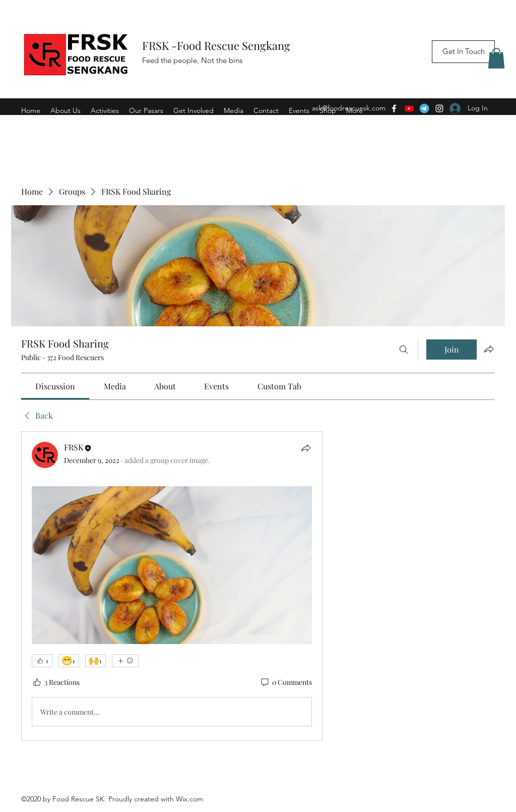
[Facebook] (394, 108)
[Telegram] (424, 108)
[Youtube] (409, 108)
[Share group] (489, 349)
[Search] (404, 350)
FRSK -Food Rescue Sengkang (217, 45)
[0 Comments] (286, 682)
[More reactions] (125, 661)
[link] (55, 386)
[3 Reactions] (56, 682)
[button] (496, 58)
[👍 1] (42, 661)
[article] (172, 586)
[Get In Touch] (463, 52)
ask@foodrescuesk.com (349, 108)
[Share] (306, 448)
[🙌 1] (95, 661)
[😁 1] (69, 661)
